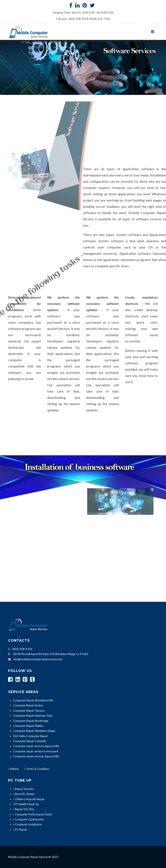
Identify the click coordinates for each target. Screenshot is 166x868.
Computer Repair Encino (28, 705)
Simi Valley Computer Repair (30, 736)
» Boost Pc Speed (24, 794)
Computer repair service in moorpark (36, 751)
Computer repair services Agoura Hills (36, 746)
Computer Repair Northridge (31, 721)
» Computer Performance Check (33, 814)
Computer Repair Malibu (28, 726)
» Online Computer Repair (29, 799)
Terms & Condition (37, 769)
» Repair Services (23, 789)
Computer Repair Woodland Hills (33, 700)
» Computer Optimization (29, 819)
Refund (14, 769)
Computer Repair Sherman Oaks (33, 716)
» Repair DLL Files (24, 809)
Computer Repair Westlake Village (34, 731)
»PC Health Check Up (26, 804)
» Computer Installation (27, 824)
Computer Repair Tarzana (29, 711)
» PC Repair (20, 830)
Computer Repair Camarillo (30, 741)
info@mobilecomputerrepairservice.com (38, 659)
